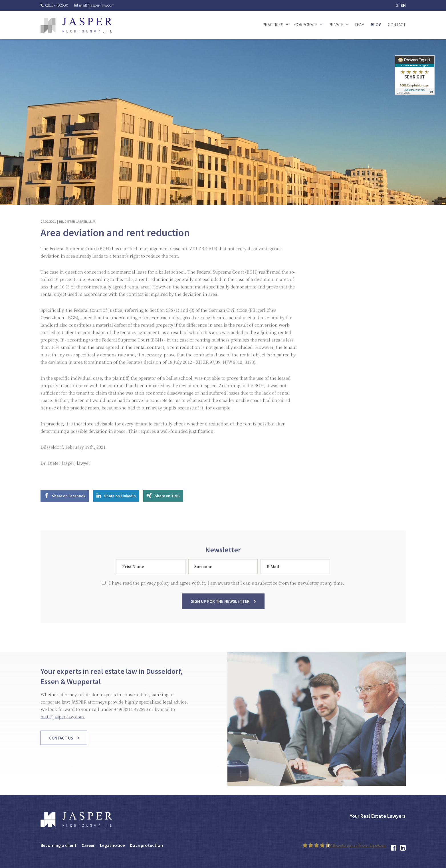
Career (88, 845)
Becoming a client (58, 845)
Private (336, 25)
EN (403, 5)
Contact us (61, 746)
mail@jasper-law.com (94, 5)
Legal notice (112, 845)
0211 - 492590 (54, 5)
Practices (273, 25)
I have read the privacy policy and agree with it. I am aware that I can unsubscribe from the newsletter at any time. (223, 591)
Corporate (306, 25)
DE (397, 5)
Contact (397, 25)
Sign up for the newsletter (220, 609)
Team (359, 25)
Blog (376, 25)
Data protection (146, 845)
